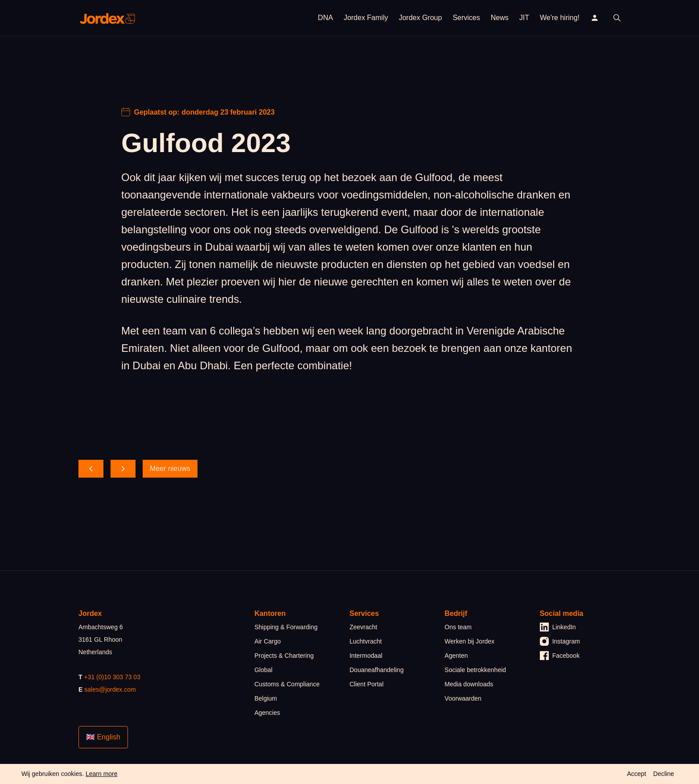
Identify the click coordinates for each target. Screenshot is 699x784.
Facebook (560, 656)
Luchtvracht (366, 641)
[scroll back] (91, 469)
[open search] (617, 18)
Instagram (560, 641)
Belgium (266, 698)
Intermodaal (366, 656)
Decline (664, 774)
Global (263, 670)
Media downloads (469, 684)
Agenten (456, 656)
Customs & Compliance (287, 684)
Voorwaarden (463, 698)
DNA (325, 18)
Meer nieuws (170, 468)
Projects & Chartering (284, 656)
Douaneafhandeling (376, 670)
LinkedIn (558, 627)
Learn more (102, 774)
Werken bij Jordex (469, 641)
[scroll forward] (123, 469)
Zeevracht (363, 627)
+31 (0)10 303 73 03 (112, 677)
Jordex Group (420, 18)
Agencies (267, 713)
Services (466, 18)
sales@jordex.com (110, 689)
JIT (524, 18)
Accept (636, 774)
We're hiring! (560, 18)
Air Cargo (268, 641)
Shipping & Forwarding (286, 627)
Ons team (458, 627)
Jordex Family (366, 18)
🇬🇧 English (103, 737)
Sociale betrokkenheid (475, 670)
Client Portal (366, 684)
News (500, 18)
